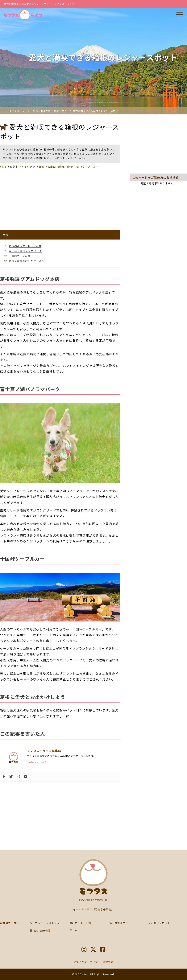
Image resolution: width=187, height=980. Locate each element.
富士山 (52, 167)
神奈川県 (74, 167)
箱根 (62, 167)
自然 (41, 167)
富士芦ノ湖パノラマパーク (25, 251)
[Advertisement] (60, 199)
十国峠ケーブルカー (21, 256)
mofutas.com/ (36, 762)
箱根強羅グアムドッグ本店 (25, 246)
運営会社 (108, 962)
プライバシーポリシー (87, 962)
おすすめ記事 (10, 167)
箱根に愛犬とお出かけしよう (27, 261)
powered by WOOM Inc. (93, 900)
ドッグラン (28, 167)
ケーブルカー (91, 167)
